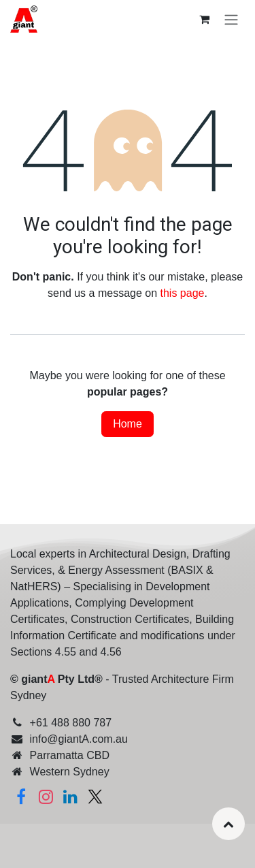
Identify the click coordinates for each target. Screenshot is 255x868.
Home (128, 424)
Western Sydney (70, 772)
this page (183, 293)
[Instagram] (46, 797)
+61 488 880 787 (71, 723)
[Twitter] (95, 797)
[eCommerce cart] (204, 19)
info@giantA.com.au (79, 739)
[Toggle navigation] (231, 19)
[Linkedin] (71, 797)
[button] (228, 824)
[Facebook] (21, 797)
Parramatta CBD (70, 755)
